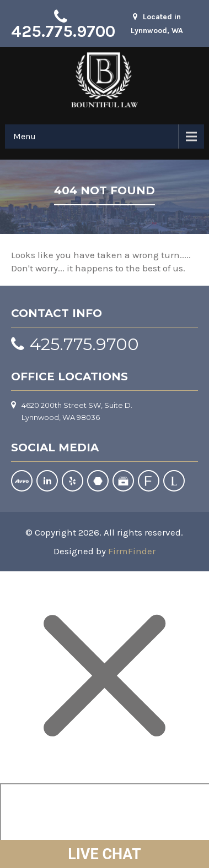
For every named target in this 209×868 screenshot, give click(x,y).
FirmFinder (132, 551)
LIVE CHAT (104, 854)
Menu (25, 136)
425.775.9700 (63, 31)
